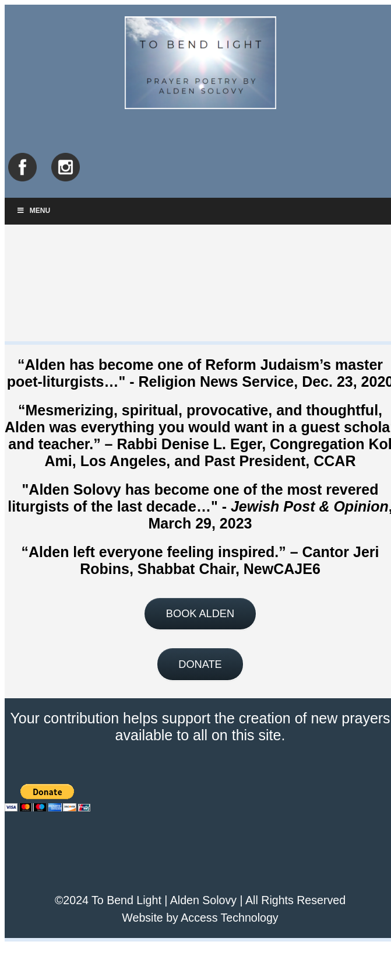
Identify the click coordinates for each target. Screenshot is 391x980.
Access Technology (229, 918)
